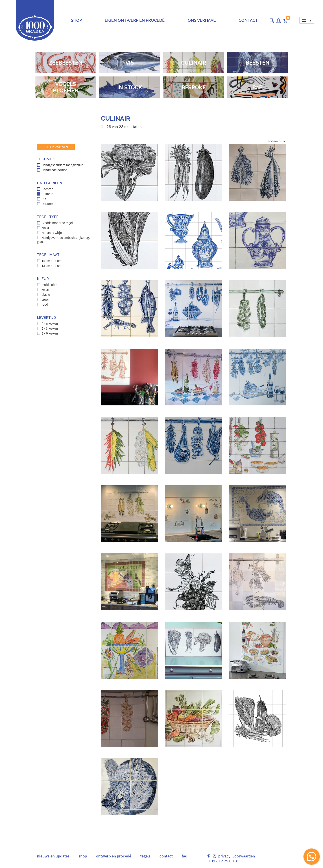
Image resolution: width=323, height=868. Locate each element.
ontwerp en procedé (114, 856)
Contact (248, 20)
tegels (145, 856)
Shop (76, 20)
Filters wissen (56, 147)
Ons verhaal (202, 20)
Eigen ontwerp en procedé (135, 20)
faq (184, 856)
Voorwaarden (244, 856)
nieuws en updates (53, 856)
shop (83, 856)
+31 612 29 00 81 (224, 861)
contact (166, 856)
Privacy (224, 856)
